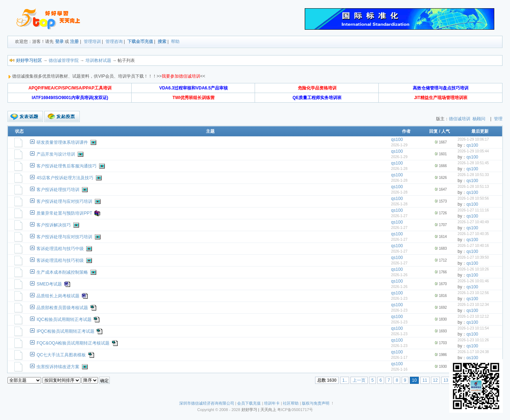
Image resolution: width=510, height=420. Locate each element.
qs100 (397, 140)
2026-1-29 (399, 145)
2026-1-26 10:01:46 (473, 281)
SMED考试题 (49, 284)
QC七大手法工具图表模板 (61, 355)
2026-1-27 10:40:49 (473, 222)
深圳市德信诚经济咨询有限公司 (207, 403)
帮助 (175, 41)
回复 (433, 131)
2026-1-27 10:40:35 (473, 234)
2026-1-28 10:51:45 (473, 163)
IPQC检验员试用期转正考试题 (65, 331)
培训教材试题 (98, 60)
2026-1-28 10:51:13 (473, 187)
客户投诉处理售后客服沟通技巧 (67, 166)
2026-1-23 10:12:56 (473, 293)
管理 (498, 119)
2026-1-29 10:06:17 (473, 139)
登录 (59, 41)
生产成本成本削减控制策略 (62, 272)
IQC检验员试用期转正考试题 (64, 319)
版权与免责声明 (316, 403)
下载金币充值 (140, 41)
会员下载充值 (249, 403)
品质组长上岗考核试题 (58, 296)
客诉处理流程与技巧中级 (60, 249)
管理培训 (92, 41)
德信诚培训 (460, 119)
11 (425, 380)
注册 (74, 41)
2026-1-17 (399, 358)
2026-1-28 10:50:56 (473, 198)
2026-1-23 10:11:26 (473, 340)
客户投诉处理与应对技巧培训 (64, 201)
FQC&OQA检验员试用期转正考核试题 (73, 343)
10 (414, 380)
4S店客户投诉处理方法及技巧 (65, 178)
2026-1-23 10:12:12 (473, 316)
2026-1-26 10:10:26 (473, 269)
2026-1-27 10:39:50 (473, 257)
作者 (406, 131)
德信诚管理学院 (64, 60)
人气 (446, 131)
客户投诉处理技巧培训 (58, 190)
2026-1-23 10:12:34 (473, 305)
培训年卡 (272, 403)
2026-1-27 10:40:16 (473, 246)
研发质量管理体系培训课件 (62, 142)
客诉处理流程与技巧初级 (60, 260)
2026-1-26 (399, 275)
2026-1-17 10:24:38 (473, 352)
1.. (345, 380)
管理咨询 (114, 41)
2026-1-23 (399, 299)
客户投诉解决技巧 (54, 225)
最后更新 (480, 131)
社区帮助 (291, 403)
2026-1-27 (399, 216)
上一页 (359, 380)
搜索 (162, 41)
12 (435, 380)
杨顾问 (479, 119)
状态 (19, 131)
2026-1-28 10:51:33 (473, 175)
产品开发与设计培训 (56, 154)
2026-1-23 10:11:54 (473, 328)
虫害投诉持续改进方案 (58, 367)
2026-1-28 (399, 169)
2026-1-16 (399, 369)
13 (446, 380)
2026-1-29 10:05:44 (473, 151)
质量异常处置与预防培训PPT (64, 213)
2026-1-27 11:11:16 (473, 210)
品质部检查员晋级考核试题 (62, 308)
